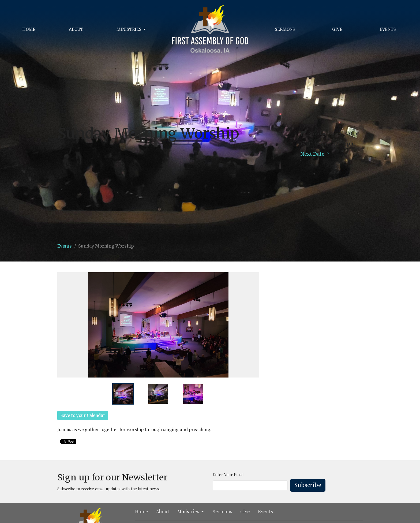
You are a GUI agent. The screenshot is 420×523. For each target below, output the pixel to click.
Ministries (132, 29)
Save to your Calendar (83, 415)
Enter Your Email (228, 475)
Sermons (285, 29)
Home (29, 29)
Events (388, 29)
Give (337, 29)
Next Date (316, 154)
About (76, 29)
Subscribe (308, 485)
